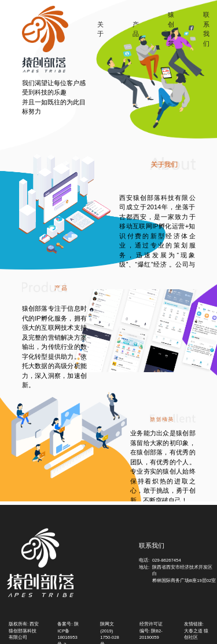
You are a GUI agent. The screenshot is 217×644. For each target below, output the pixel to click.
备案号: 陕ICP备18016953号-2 (68, 630)
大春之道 (193, 631)
